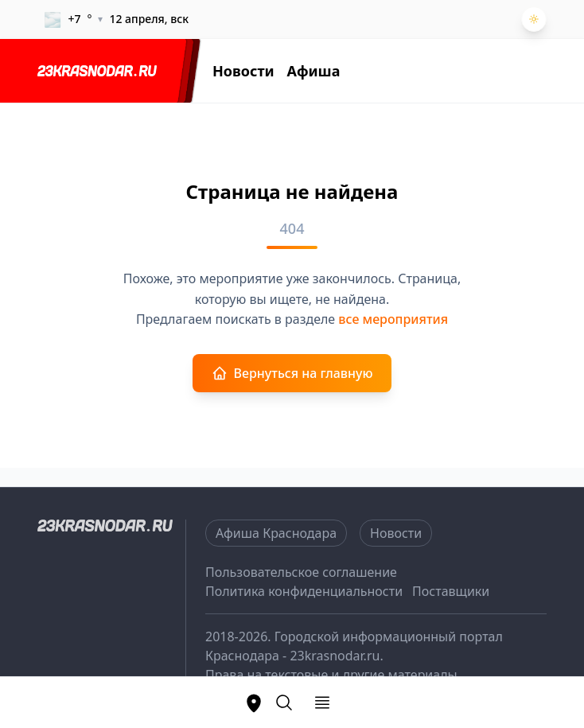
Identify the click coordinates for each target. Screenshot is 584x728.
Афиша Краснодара (276, 533)
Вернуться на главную (292, 373)
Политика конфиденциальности (304, 591)
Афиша (314, 71)
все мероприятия (393, 319)
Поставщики (451, 591)
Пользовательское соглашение (301, 572)
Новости (243, 71)
